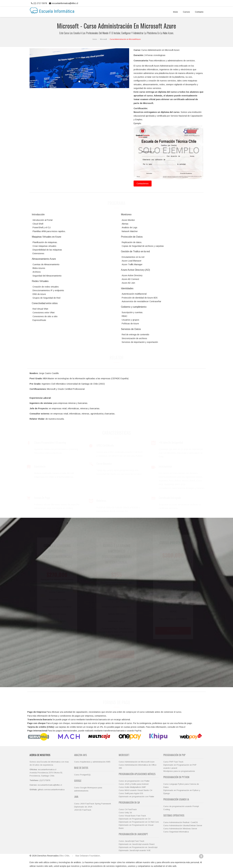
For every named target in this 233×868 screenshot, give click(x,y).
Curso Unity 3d (125, 813)
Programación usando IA (176, 799)
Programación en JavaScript (133, 834)
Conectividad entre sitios (45, 303)
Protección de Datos (132, 237)
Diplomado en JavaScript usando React (137, 844)
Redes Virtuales (40, 281)
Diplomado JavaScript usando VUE (135, 850)
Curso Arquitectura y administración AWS (92, 762)
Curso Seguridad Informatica (176, 832)
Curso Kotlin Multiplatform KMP (132, 787)
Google (78, 781)
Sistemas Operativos (174, 815)
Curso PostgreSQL (83, 775)
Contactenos (143, 184)
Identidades (127, 288)
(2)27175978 (45, 780)
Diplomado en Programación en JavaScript (138, 847)
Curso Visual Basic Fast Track (132, 816)
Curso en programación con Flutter (134, 781)
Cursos (186, 12)
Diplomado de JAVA (83, 807)
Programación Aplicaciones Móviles (137, 774)
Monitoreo (126, 214)
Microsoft (103, 39)
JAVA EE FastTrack (83, 810)
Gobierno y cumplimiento (134, 307)
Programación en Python (176, 777)
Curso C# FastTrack (128, 809)
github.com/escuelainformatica (51, 790)
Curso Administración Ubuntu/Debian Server (183, 825)
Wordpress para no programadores (179, 771)
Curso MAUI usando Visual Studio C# (135, 790)
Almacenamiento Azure (44, 259)
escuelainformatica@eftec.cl (63, 3)
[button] (35, 68)
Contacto (199, 12)
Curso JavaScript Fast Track (132, 841)
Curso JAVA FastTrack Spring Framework (93, 804)
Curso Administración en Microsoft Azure (137, 762)
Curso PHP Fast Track (173, 762)
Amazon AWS (80, 755)
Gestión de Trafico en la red (135, 251)
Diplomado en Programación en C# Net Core (139, 822)
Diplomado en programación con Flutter (136, 797)
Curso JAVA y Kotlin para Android (134, 784)
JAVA (76, 797)
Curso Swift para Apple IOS (131, 793)
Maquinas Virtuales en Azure (47, 237)
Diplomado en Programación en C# (135, 819)
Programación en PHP (174, 755)
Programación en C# (129, 803)
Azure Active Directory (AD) (135, 270)
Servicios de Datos (131, 329)
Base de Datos (81, 768)
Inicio (175, 12)
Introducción (38, 214)
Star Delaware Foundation (88, 856)
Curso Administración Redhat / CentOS (181, 822)
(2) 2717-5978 (39, 3)
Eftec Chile (64, 856)
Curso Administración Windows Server (180, 829)
